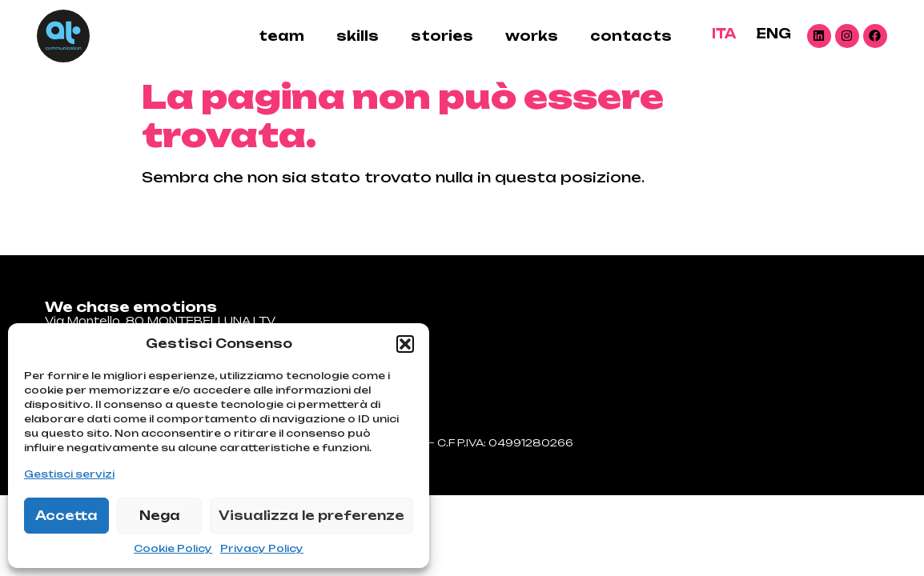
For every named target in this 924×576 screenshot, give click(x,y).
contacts (631, 36)
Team (281, 36)
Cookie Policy (173, 548)
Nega (160, 516)
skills (358, 36)
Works (532, 36)
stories (442, 36)
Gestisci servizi (69, 474)
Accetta (66, 516)
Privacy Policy (262, 548)
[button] (405, 344)
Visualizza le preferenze (311, 516)
